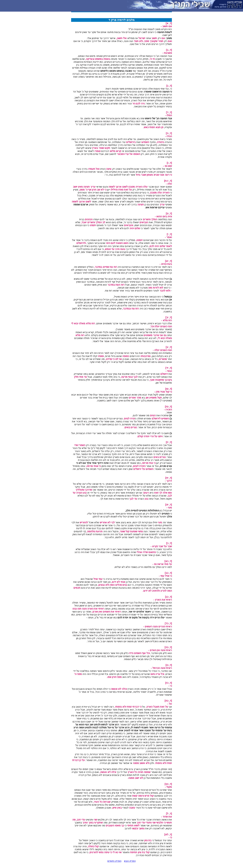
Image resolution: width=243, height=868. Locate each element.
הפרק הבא (130, 861)
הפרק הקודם (114, 861)
